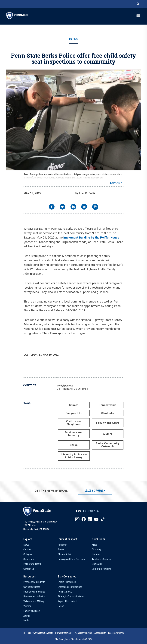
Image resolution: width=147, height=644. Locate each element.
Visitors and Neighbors (74, 423)
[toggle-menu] (138, 15)
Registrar (62, 545)
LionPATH (97, 564)
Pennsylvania (107, 405)
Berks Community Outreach (108, 445)
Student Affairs (65, 554)
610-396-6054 (79, 389)
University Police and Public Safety (74, 456)
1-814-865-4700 (91, 511)
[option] (87, 511)
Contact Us (29, 569)
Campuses (29, 559)
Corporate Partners (101, 569)
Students (107, 413)
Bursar (61, 550)
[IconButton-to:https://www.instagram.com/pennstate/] (77, 519)
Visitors (27, 606)
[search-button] (137, 4)
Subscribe (94, 491)
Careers (27, 550)
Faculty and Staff (108, 423)
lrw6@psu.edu (65, 386)
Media (26, 620)
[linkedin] (73, 207)
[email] (84, 207)
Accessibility (100, 633)
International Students (34, 592)
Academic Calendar (101, 559)
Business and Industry (74, 434)
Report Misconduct (67, 601)
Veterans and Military (34, 601)
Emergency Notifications (70, 587)
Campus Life (74, 413)
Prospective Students (34, 582)
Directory (96, 550)
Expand (115, 183)
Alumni (108, 434)
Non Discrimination (84, 633)
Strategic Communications (71, 596)
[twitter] (62, 207)
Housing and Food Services (71, 559)
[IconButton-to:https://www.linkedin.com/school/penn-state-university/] (90, 519)
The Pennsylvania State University (38, 633)
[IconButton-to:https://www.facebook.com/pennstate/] (84, 519)
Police (61, 606)
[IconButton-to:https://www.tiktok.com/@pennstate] (103, 519)
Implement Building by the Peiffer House (91, 238)
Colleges (28, 554)
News (26, 545)
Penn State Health (32, 564)
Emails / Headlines (67, 582)
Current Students (32, 587)
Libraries (96, 554)
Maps (95, 545)
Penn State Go (65, 592)
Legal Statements (116, 633)
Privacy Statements (64, 633)
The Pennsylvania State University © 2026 (74, 639)
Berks (74, 39)
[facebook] (52, 207)
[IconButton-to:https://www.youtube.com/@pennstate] (96, 519)
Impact (74, 405)
